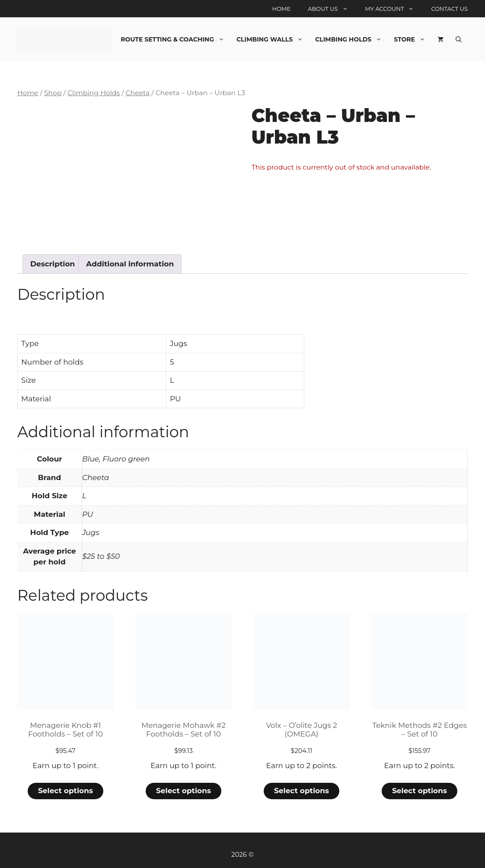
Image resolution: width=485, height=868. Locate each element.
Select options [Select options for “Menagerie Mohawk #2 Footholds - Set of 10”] (183, 791)
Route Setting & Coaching (175, 39)
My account (394, 9)
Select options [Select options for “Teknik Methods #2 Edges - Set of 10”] (420, 791)
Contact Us (449, 9)
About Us (332, 9)
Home (282, 9)
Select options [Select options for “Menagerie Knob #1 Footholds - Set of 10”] (65, 791)
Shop (53, 93)
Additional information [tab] (130, 264)
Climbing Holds (351, 39)
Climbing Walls (273, 39)
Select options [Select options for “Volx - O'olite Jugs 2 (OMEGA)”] (302, 791)
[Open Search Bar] (459, 39)
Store (413, 39)
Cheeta (137, 93)
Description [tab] (53, 264)
